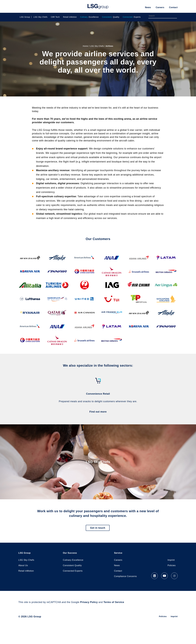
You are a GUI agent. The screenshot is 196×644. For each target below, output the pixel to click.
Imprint (171, 560)
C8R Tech (55, 17)
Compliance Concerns (125, 576)
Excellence (89, 17)
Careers (160, 7)
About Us (23, 565)
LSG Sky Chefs (40, 17)
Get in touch (98, 528)
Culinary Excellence (73, 560)
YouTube (164, 576)
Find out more (98, 412)
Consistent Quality (72, 565)
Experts (132, 17)
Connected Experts (73, 571)
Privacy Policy (89, 602)
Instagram (174, 576)
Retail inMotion (70, 17)
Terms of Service (114, 602)
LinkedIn (154, 576)
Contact (173, 7)
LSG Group (98, 6)
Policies (172, 565)
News (148, 7)
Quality (111, 17)
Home (85, 46)
